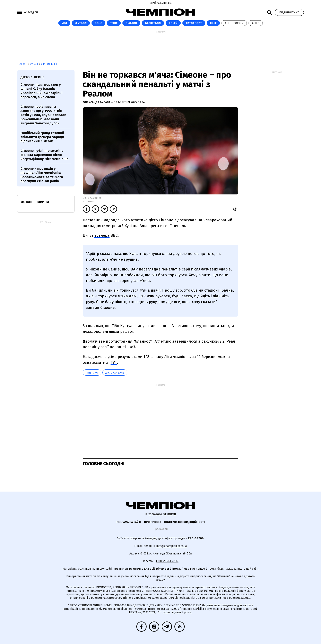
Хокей (173, 23)
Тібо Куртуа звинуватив (133, 326)
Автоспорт (194, 23)
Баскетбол (153, 23)
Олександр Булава (97, 102)
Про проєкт (153, 522)
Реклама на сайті (129, 522)
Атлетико (92, 373)
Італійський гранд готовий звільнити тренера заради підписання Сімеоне (42, 137)
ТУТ (114, 362)
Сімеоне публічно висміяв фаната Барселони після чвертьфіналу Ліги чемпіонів (44, 155)
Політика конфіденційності (184, 522)
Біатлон (131, 23)
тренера (102, 235)
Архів (256, 23)
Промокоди (161, 529)
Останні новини (35, 202)
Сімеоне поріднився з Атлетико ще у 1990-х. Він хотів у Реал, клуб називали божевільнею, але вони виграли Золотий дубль (43, 115)
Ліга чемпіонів (49, 64)
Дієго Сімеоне (115, 373)
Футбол (81, 23)
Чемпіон (22, 64)
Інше (213, 23)
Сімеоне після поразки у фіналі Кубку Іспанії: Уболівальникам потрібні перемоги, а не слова (41, 91)
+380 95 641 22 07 (167, 561)
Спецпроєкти (234, 23)
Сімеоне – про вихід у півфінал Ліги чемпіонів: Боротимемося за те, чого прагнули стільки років (42, 175)
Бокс (98, 23)
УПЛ (64, 23)
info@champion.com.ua (172, 546)
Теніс (114, 23)
